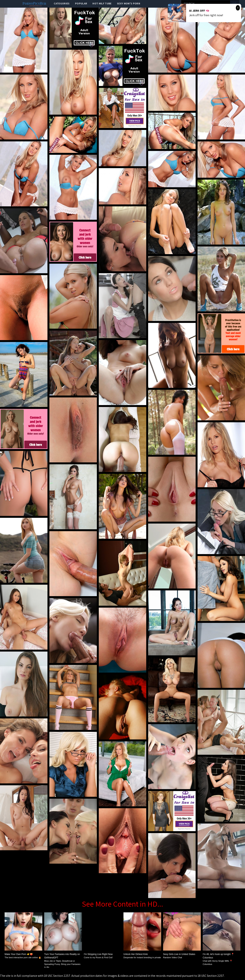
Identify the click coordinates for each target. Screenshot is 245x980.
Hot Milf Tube (102, 3)
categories (62, 3)
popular (81, 3)
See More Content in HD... (122, 904)
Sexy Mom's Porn (129, 3)
